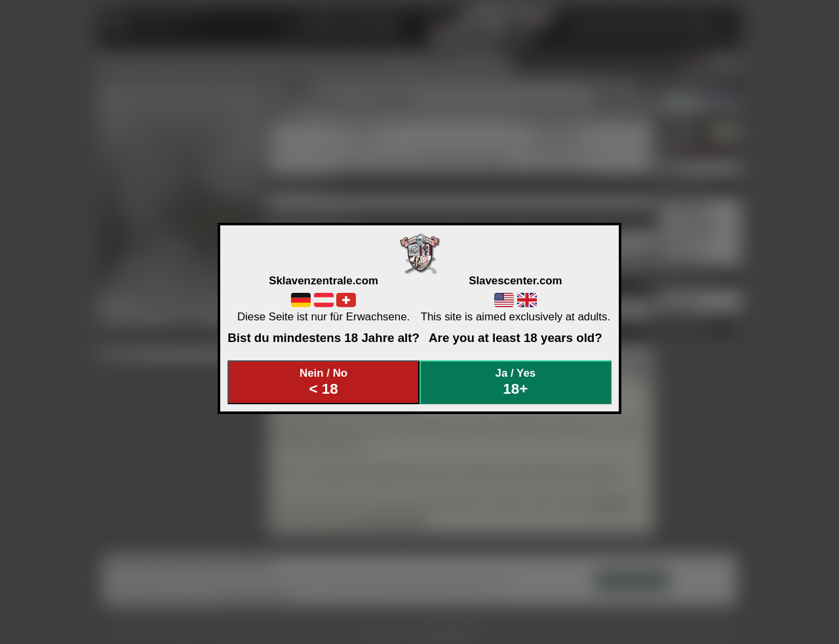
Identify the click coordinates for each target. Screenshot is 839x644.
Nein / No (324, 382)
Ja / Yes (516, 382)
